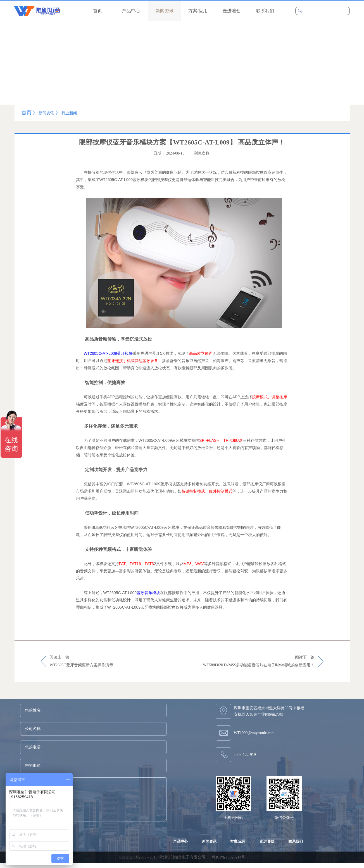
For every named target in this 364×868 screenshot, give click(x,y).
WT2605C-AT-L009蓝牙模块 (108, 353)
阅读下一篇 (259, 662)
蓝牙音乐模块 (148, 593)
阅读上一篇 (81, 662)
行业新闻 (69, 113)
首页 (97, 11)
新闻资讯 (46, 113)
